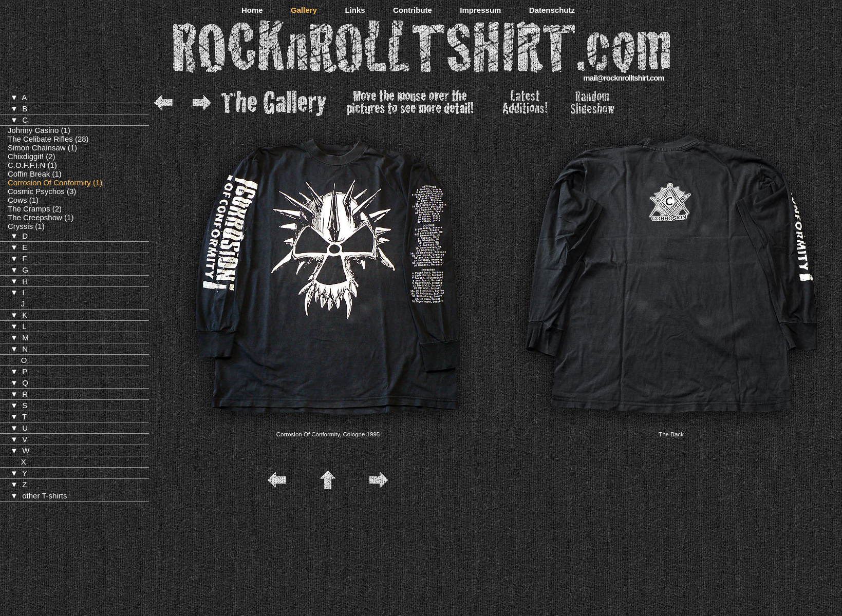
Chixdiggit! (26, 156)
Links (355, 10)
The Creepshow (35, 217)
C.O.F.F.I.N (26, 165)
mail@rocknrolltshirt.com (623, 78)
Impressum (480, 10)
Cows (17, 200)
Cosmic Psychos (36, 191)
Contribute (413, 10)
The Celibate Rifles (40, 139)
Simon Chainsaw (37, 148)
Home (252, 10)
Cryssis (20, 226)
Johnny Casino (33, 130)
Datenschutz (552, 10)
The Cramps (29, 209)
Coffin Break (29, 174)
